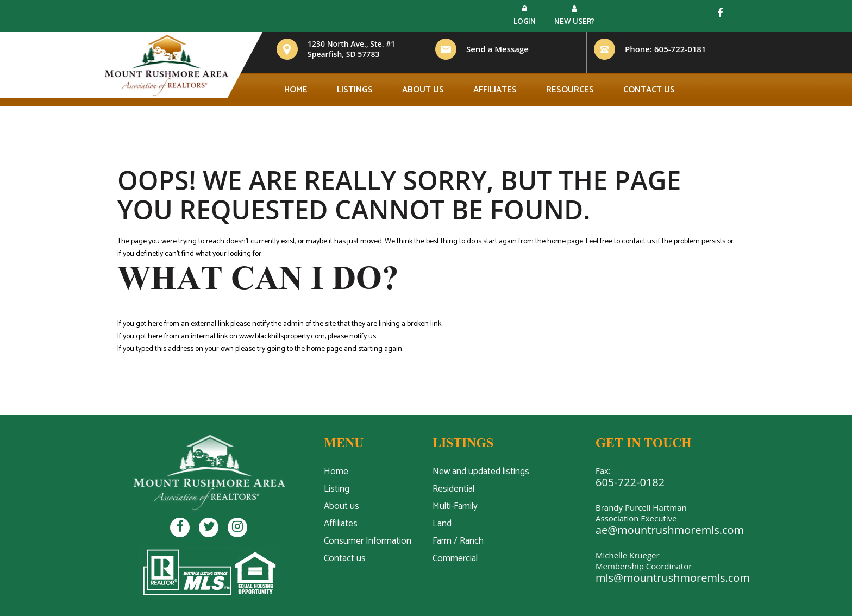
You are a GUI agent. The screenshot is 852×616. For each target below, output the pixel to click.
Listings (355, 90)
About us (423, 90)
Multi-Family (455, 506)
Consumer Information (368, 541)
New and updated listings (481, 472)
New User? (574, 17)
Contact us (649, 90)
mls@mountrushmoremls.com (673, 578)
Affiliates (495, 90)
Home (296, 90)
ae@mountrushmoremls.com (670, 530)
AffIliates (341, 524)
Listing (337, 489)
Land (442, 524)
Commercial (455, 558)
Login (525, 17)
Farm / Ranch (458, 541)
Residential (453, 489)
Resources (570, 90)
